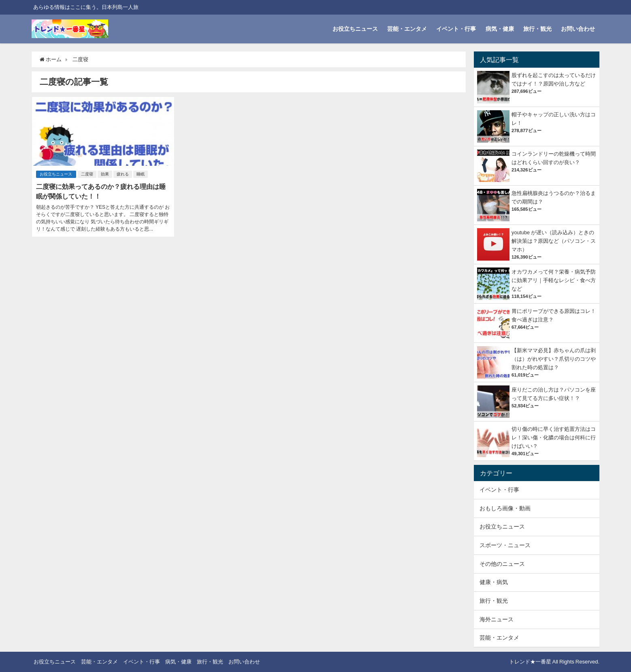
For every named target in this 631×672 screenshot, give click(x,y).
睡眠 (141, 174)
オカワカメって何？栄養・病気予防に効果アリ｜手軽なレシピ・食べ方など (554, 280)
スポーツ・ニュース (505, 545)
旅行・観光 (537, 29)
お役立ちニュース (355, 29)
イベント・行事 (456, 29)
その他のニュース (502, 564)
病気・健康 (500, 29)
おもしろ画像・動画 (505, 508)
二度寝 (87, 174)
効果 (105, 174)
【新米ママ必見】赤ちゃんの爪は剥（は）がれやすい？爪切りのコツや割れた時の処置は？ (554, 359)
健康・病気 (494, 582)
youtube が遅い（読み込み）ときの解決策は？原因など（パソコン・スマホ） (554, 241)
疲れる (123, 174)
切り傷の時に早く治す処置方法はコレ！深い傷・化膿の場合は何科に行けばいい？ (554, 438)
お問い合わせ (578, 29)
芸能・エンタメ (407, 29)
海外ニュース (497, 619)
